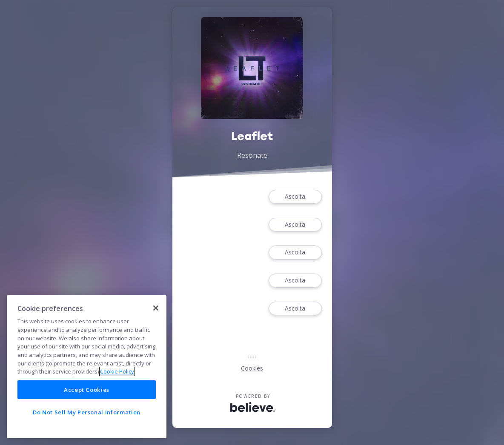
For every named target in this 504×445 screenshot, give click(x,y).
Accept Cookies (87, 390)
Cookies (252, 368)
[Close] (156, 308)
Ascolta (295, 197)
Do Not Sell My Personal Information (87, 412)
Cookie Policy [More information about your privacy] (117, 371)
